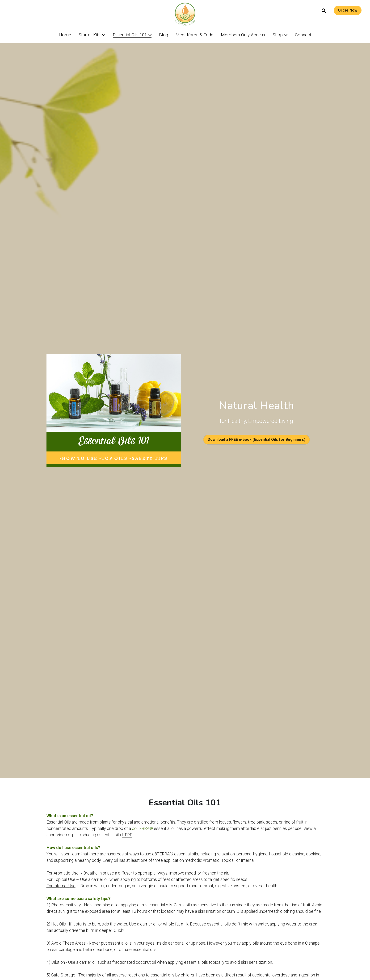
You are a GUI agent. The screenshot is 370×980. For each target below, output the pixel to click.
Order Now (348, 10)
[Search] (324, 11)
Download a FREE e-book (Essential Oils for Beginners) (256, 440)
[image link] (185, 14)
